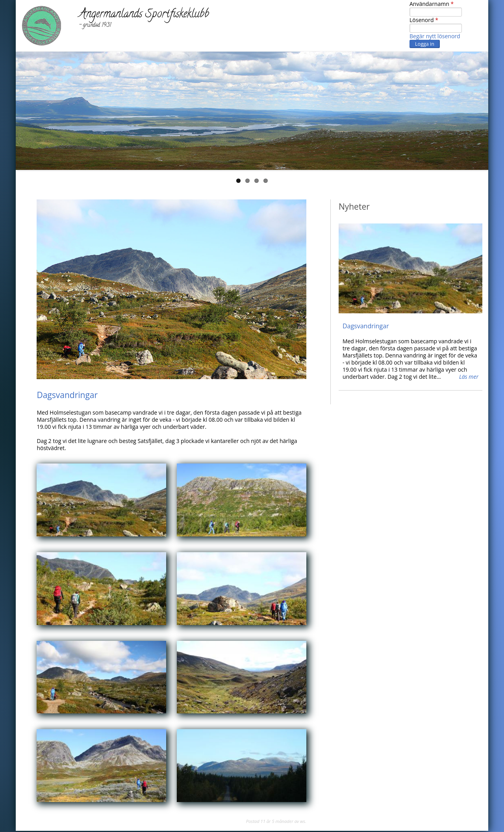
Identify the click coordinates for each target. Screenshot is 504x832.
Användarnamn (432, 4)
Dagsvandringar (67, 395)
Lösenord (424, 20)
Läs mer (469, 377)
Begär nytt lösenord (435, 36)
